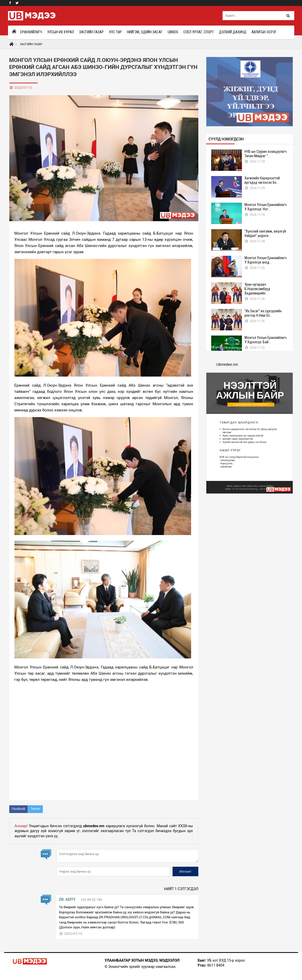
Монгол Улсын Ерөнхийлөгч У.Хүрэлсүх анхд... (266, 260)
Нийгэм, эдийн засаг (145, 32)
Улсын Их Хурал (61, 32)
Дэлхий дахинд (233, 32)
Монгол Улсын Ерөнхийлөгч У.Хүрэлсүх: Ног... (266, 207)
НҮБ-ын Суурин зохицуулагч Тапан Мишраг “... (266, 154)
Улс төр (115, 32)
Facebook (19, 809)
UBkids (173, 32)
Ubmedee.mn (227, 364)
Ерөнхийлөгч (31, 32)
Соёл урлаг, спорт (199, 32)
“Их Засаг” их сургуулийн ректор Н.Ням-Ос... (263, 313)
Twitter (35, 809)
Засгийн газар (91, 32)
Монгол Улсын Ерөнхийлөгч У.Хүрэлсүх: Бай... (266, 340)
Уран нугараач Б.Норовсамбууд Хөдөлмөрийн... (257, 289)
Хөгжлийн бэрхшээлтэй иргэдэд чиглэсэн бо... (262, 180)
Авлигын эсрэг (264, 32)
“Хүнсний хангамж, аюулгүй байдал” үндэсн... (265, 233)
